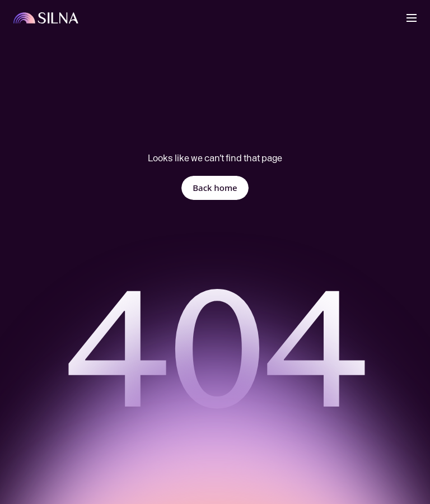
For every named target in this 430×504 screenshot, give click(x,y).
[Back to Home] (46, 18)
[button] (412, 18)
